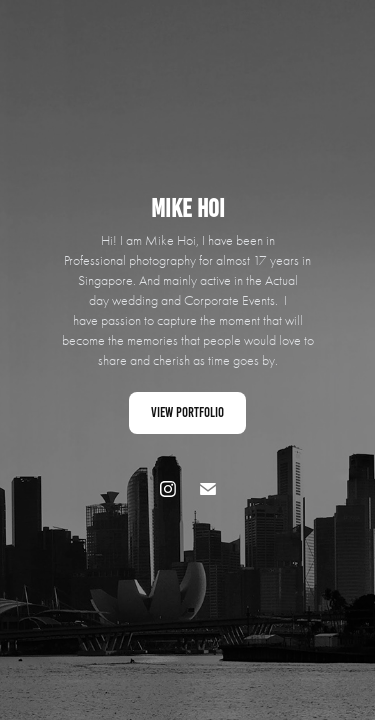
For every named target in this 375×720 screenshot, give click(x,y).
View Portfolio (187, 412)
